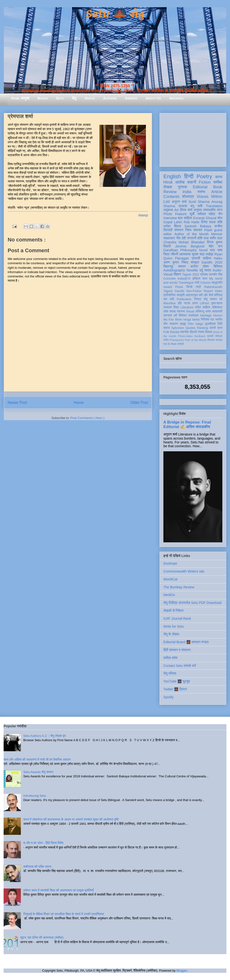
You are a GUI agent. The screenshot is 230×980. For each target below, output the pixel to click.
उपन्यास (168, 315)
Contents (171, 197)
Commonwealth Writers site (184, 571)
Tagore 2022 (191, 275)
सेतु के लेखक (171, 634)
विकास (209, 332)
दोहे (180, 303)
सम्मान (182, 266)
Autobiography (174, 270)
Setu (60, 98)
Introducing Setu (35, 796)
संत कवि (169, 299)
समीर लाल (216, 238)
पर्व (221, 299)
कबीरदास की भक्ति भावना (37, 867)
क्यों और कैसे (206, 295)
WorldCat (170, 579)
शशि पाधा (203, 238)
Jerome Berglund (190, 246)
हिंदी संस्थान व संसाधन (177, 650)
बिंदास (178, 226)
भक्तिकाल (217, 307)
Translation (214, 206)
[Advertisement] (193, 139)
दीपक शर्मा (186, 210)
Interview (170, 218)
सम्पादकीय (209, 210)
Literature (187, 307)
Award (168, 287)
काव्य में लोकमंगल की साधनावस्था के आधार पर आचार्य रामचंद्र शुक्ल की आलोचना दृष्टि (71, 819)
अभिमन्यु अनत (203, 311)
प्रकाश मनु (186, 206)
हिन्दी (189, 176)
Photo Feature (175, 214)
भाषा (220, 250)
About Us (153, 98)
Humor (218, 315)
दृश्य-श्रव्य (217, 303)
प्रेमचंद (204, 275)
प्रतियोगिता (170, 295)
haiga (199, 324)
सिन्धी (190, 287)
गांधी (197, 283)
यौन (165, 324)
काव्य (219, 177)
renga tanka (191, 320)
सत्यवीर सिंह (216, 275)
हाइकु (183, 324)
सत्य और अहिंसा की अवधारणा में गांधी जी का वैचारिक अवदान (37, 759)
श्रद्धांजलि (217, 283)
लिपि (220, 324)
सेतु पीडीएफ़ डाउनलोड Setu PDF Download (192, 603)
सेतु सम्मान (210, 299)
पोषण (206, 266)
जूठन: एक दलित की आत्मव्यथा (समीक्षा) (42, 937)
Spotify (169, 697)
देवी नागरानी (189, 238)
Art (177, 210)
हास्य (195, 303)
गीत (178, 238)
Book (218, 187)
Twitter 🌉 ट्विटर (175, 689)
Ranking (202, 328)
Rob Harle (192, 222)
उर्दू (201, 270)
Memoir (217, 234)
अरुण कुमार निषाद (176, 262)
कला (205, 279)
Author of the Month (192, 234)
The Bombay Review (179, 587)
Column (205, 283)
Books (43, 98)
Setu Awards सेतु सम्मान (38, 772)
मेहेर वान (216, 246)
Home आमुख (20, 98)
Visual (190, 311)
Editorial (200, 187)
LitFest (204, 303)
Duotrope (170, 563)
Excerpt (199, 218)
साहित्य (207, 258)
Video (218, 291)
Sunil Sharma (199, 202)
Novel (203, 250)
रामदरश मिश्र (171, 307)
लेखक (168, 187)
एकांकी (210, 336)
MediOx (169, 595)
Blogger (182, 971)
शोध (220, 218)
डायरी (213, 328)
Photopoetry (177, 340)
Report (208, 291)
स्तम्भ (201, 192)
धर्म (175, 315)
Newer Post (17, 403)
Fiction (205, 182)
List (167, 202)
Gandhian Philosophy (180, 250)
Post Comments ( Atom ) (87, 418)
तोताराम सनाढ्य (215, 340)
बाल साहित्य (185, 218)
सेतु (74, 98)
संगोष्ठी (181, 344)
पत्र (212, 250)
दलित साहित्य (203, 307)
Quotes (191, 328)
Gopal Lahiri (173, 222)
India (187, 192)
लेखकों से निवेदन (173, 611)
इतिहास (196, 279)
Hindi (168, 182)
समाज (167, 328)
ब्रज (220, 328)
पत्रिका (219, 336)
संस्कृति (181, 295)
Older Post (139, 403)
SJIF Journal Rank (177, 619)
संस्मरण (179, 230)
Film (191, 324)
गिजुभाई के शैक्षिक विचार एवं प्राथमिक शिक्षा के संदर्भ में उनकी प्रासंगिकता (64, 914)
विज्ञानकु (168, 266)
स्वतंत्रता (193, 315)
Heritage (206, 315)
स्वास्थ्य (181, 311)
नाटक (187, 303)
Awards (131, 98)
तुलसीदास (210, 324)
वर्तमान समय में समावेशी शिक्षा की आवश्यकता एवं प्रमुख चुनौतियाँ (58, 890)
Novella (192, 270)
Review (170, 192)
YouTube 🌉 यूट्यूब (177, 681)
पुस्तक (183, 187)
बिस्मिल (218, 266)
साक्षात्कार (169, 238)
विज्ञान (177, 274)
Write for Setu (174, 626)
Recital (175, 332)
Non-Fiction (194, 291)
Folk (166, 332)
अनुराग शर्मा (179, 202)
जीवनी (175, 254)
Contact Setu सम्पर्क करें (180, 666)
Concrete (170, 279)
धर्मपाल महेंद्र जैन (210, 214)
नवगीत (219, 320)
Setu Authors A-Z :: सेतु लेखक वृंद (44, 736)
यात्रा (208, 270)
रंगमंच (201, 332)
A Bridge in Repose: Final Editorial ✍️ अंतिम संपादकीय (187, 424)
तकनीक (184, 332)
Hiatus (90, 98)
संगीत (166, 340)
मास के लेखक (170, 344)
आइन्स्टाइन (192, 295)
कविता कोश (170, 658)
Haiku (218, 258)
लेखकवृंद (143, 215)
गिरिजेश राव (207, 320)
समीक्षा (218, 182)
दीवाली (193, 332)
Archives (176, 98)
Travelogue (186, 283)
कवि (200, 206)
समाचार (198, 230)
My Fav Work (173, 320)
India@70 (184, 279)
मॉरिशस (218, 295)
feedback (200, 336)
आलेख (180, 182)
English (172, 176)
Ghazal (211, 218)
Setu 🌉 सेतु (115, 14)
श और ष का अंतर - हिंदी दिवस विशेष (43, 843)
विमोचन (183, 315)
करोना (194, 266)
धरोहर (167, 226)
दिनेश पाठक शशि (212, 222)
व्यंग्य (220, 210)
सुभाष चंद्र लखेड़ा (202, 254)
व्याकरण (174, 324)
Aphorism (178, 328)
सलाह (172, 311)
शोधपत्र (188, 197)
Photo (179, 287)
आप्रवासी (217, 311)
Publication (184, 299)
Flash (208, 230)
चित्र (167, 254)
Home (79, 403)
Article (217, 192)
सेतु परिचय (170, 673)
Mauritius (170, 303)
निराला (198, 299)
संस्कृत (195, 262)
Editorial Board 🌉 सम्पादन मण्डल (186, 642)
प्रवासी (196, 258)
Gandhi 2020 (212, 262)
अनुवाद (198, 210)
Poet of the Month (196, 340)
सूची (192, 214)
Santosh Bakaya (198, 226)
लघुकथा (168, 210)
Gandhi (180, 291)
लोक (166, 311)
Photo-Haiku (185, 336)
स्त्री (198, 287)
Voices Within (210, 197)
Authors (110, 98)
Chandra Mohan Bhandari (184, 242)
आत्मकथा (185, 254)
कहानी (192, 182)
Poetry (204, 176)
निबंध (188, 230)
